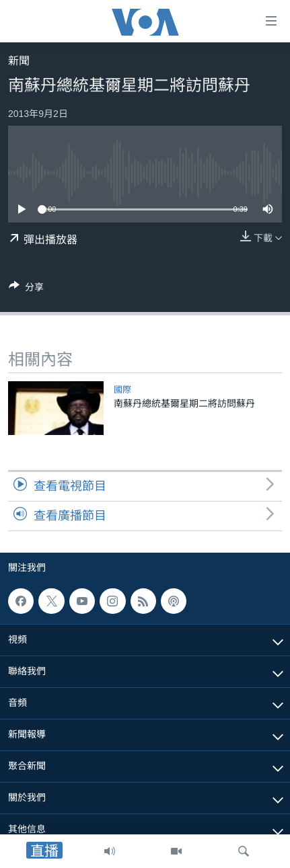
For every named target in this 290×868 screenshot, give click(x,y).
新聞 (19, 61)
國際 (122, 390)
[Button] (26, 289)
